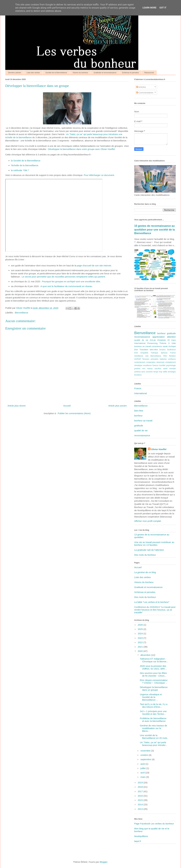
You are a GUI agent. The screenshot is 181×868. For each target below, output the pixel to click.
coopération (151, 362)
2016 (141, 796)
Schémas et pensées (130, 73)
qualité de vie (141, 340)
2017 (141, 791)
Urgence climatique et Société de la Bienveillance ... (151, 697)
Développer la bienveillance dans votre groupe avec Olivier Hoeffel (81, 149)
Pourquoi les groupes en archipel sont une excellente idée (71, 281)
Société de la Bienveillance (56, 73)
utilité (165, 372)
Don (136, 350)
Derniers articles (15, 73)
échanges (172, 372)
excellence (147, 365)
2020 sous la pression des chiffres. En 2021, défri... (153, 667)
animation (154, 359)
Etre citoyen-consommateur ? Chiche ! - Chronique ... (154, 681)
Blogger (103, 862)
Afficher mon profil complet (148, 521)
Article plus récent (17, 406)
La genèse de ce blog (145, 572)
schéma (137, 372)
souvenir (149, 372)
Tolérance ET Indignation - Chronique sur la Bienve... (154, 660)
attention (171, 337)
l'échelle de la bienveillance (25, 165)
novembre (146, 751)
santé (165, 346)
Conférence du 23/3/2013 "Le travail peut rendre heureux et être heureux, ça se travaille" (155, 610)
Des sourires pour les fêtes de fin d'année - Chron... (153, 674)
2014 (141, 804)
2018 (141, 787)
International (140, 343)
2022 (141, 642)
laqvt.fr (138, 841)
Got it (163, 8)
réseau (150, 369)
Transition (144, 350)
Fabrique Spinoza (159, 353)
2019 (141, 783)
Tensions (146, 359)
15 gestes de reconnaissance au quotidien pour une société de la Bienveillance (155, 230)
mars (143, 777)
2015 (141, 800)
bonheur (161, 333)
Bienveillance (21, 313)
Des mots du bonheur (145, 555)
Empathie (144, 353)
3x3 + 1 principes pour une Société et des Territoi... (153, 713)
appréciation (159, 337)
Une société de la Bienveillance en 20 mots (154, 737)
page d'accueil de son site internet (94, 265)
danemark (160, 362)
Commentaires (145, 93)
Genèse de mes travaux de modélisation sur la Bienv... (154, 728)
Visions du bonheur (80, 73)
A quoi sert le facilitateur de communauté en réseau (66, 286)
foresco (155, 365)
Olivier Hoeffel (159, 449)
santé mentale (169, 369)
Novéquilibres (141, 836)
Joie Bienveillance (153, 356)
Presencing (152, 343)
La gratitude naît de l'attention (149, 550)
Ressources (149, 73)
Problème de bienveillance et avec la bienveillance (153, 720)
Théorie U (165, 343)
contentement (140, 362)
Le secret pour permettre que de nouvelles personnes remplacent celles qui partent (63, 277)
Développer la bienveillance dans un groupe (154, 689)
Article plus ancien (117, 406)
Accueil (67, 406)
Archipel (172, 346)
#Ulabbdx (162, 340)
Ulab (174, 343)
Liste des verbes (33, 73)
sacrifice (158, 369)
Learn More (149, 8)
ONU (165, 356)
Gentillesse (139, 356)
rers (144, 369)
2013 (141, 809)
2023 (141, 638)
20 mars (172, 340)
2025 (141, 629)
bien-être (154, 350)
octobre (144, 755)
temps (156, 372)
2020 (141, 651)
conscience (157, 346)
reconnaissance (142, 337)
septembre (146, 759)
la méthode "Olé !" (20, 170)
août (143, 764)
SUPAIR (138, 359)
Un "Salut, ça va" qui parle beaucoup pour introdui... (154, 744)
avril (143, 773)
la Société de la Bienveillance (26, 161)
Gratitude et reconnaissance (105, 73)
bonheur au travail (143, 346)
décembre (146, 655)
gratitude (171, 333)
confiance (172, 359)
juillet (143, 768)
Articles (141, 87)
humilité (162, 365)
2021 (141, 647)
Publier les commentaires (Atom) (74, 413)
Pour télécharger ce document (99, 175)
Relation (172, 356)
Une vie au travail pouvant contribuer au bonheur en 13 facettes (154, 544)
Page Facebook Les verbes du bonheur (154, 824)
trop (161, 372)
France (173, 353)
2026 (141, 625)
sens (143, 372)
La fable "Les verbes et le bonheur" (152, 602)
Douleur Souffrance (168, 350)
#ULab (153, 340)
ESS (136, 353)
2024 (141, 633)
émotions (138, 375)
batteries (163, 359)
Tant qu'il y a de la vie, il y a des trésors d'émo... (154, 706)
